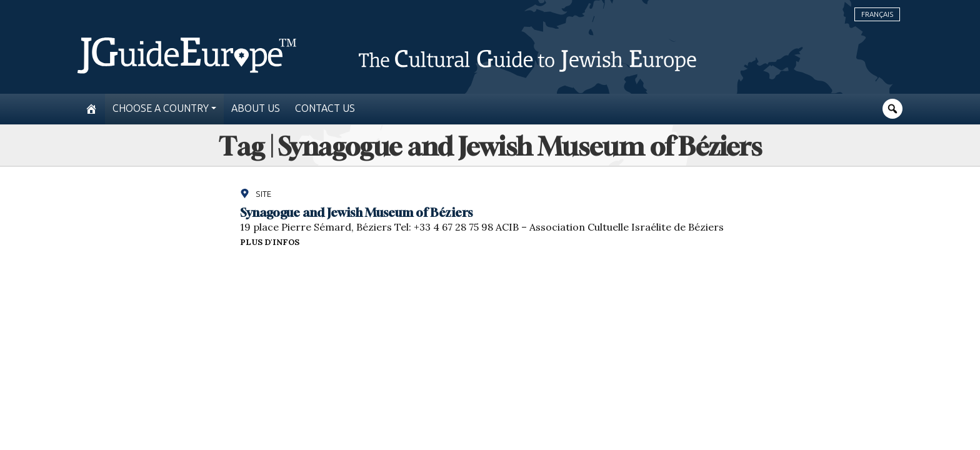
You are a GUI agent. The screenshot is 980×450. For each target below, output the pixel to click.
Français (877, 14)
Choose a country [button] (161, 108)
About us (256, 108)
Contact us (325, 108)
